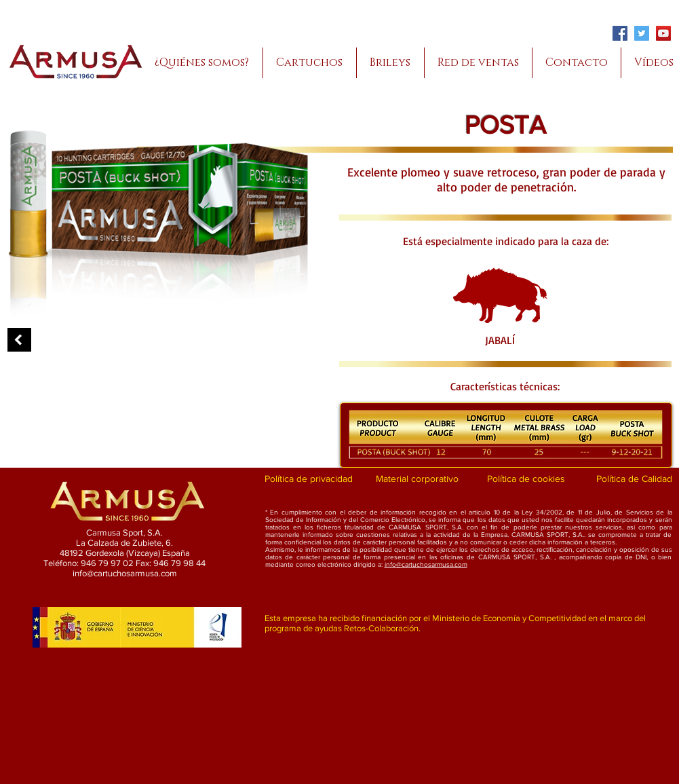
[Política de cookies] (526, 479)
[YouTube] (663, 33)
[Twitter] (642, 33)
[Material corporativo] (418, 479)
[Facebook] (620, 33)
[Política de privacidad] (309, 479)
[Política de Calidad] (635, 479)
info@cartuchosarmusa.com (426, 564)
